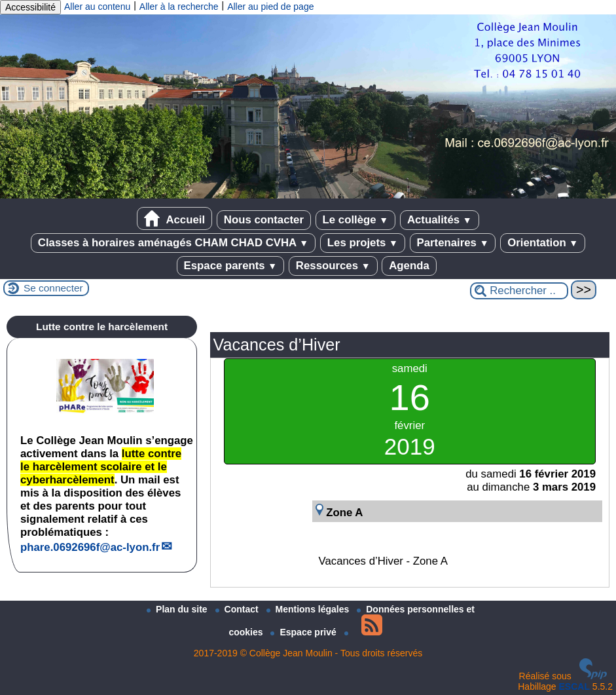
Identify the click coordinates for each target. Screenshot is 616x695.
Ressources (333, 266)
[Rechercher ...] (519, 291)
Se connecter (53, 288)
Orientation (543, 243)
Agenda (409, 266)
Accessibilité (30, 7)
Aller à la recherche (179, 7)
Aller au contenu (97, 7)
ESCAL (574, 686)
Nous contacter (264, 220)
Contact (238, 609)
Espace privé (304, 632)
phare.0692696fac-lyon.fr (90, 547)
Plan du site (178, 609)
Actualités (440, 220)
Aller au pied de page (270, 7)
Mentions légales (309, 609)
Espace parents (231, 266)
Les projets (363, 243)
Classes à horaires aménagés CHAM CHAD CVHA (173, 243)
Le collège (356, 220)
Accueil (174, 218)
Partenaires (453, 243)
